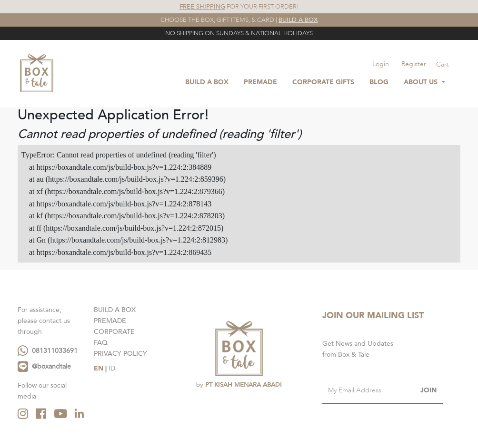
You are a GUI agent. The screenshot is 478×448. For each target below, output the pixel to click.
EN (99, 368)
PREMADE (110, 321)
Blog (379, 82)
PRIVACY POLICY (120, 354)
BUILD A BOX (207, 82)
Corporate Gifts (323, 82)
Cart (443, 64)
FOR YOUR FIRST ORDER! (239, 7)
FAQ (101, 343)
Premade (260, 82)
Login (381, 64)
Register (414, 64)
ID (112, 368)
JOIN (428, 390)
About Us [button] (422, 82)
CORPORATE (114, 332)
